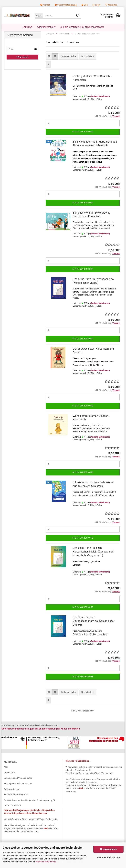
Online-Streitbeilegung (66, 5)
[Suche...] (39, 16)
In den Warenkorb (83, 134)
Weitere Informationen (108, 858)
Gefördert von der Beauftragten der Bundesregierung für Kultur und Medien (30, 804)
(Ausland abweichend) (100, 98)
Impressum (9, 774)
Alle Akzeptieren (108, 849)
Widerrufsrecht (46, 27)
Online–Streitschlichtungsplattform (82, 27)
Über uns (27, 27)
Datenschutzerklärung (46, 862)
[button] (85, 5)
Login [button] (96, 5)
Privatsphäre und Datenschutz (18, 785)
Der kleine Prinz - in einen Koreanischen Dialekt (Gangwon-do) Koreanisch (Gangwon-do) (94, 553)
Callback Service (12, 791)
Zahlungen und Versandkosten (18, 780)
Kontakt (45, 5)
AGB (6, 769)
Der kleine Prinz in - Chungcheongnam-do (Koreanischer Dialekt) (94, 623)
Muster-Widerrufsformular (16, 796)
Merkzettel (111, 5)
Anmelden (22, 59)
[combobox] (69, 58)
